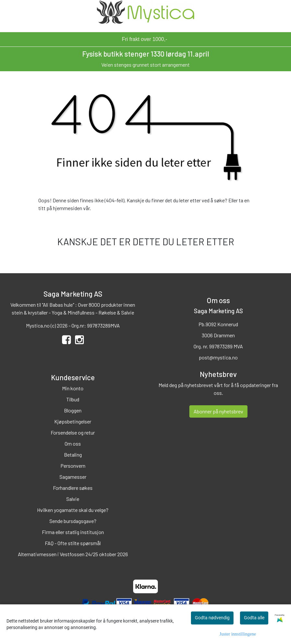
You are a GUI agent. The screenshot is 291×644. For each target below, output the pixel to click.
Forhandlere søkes (73, 488)
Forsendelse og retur (73, 432)
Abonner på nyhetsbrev (218, 411)
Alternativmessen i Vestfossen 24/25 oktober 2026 (73, 554)
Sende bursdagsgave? (73, 521)
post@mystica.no (218, 357)
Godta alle (254, 618)
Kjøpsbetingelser (73, 421)
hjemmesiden (68, 208)
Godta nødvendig (212, 618)
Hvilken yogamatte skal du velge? (73, 510)
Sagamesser (73, 477)
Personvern (73, 466)
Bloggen (73, 410)
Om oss (73, 443)
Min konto (73, 388)
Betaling (73, 455)
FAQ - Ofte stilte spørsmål (73, 543)
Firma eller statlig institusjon (73, 532)
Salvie (73, 499)
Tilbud (73, 399)
